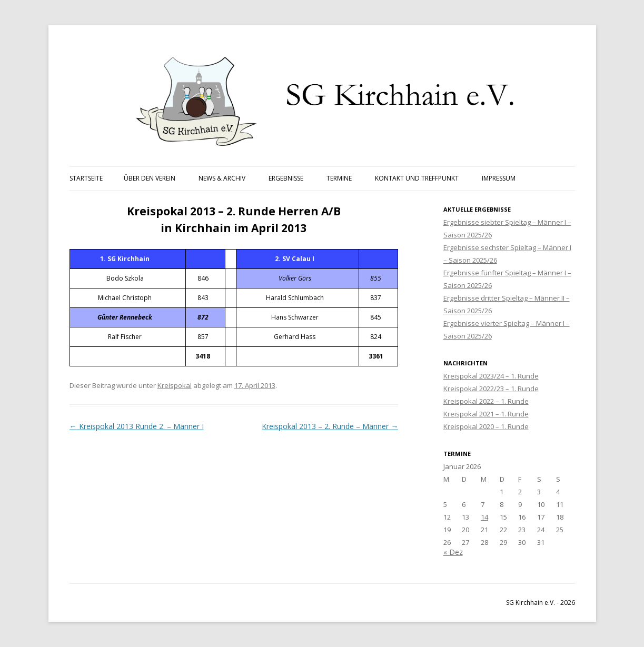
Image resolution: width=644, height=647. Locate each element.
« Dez (453, 552)
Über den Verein (150, 178)
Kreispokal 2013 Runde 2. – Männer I (137, 426)
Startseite (86, 178)
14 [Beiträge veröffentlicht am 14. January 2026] (484, 517)
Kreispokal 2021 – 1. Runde (486, 414)
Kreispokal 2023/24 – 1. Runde (491, 376)
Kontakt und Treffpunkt (417, 178)
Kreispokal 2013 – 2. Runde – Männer (330, 426)
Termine (339, 178)
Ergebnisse (286, 178)
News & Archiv (222, 178)
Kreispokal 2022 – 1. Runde (486, 401)
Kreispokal (175, 385)
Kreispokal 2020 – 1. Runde (486, 426)
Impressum (499, 178)
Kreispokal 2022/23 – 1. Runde (491, 389)
